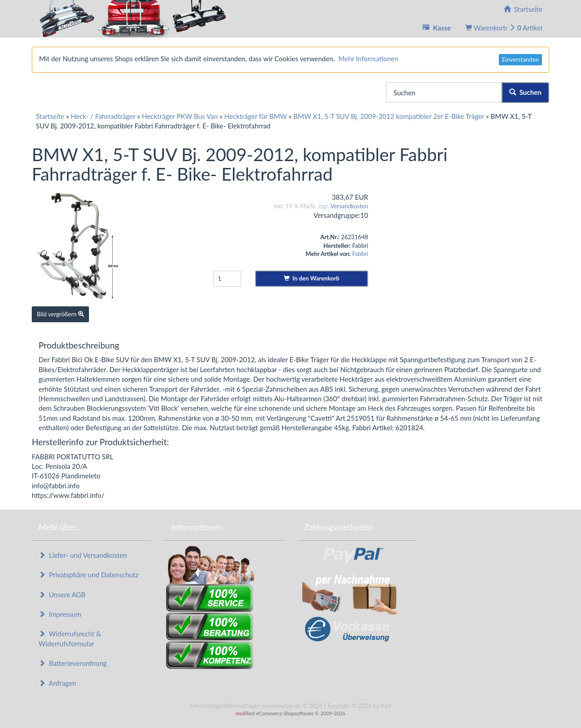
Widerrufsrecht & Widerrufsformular (70, 638)
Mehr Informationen (368, 59)
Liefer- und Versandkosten (83, 555)
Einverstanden (520, 59)
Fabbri (360, 254)
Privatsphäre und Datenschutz (89, 575)
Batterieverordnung (73, 663)
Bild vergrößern (60, 314)
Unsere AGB (62, 595)
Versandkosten (349, 206)
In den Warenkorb (312, 278)
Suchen (525, 92)
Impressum (60, 614)
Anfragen (57, 683)
